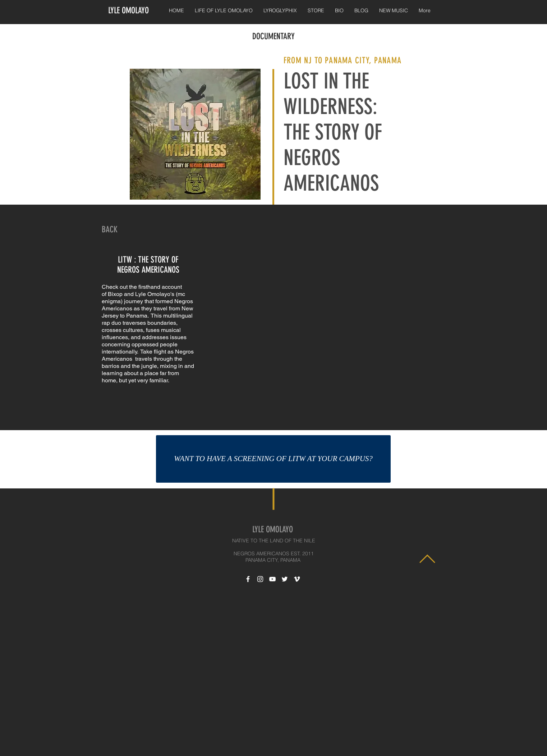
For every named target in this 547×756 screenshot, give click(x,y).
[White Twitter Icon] (285, 579)
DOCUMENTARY (273, 36)
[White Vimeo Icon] (297, 579)
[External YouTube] (322, 325)
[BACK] (110, 230)
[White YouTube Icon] (272, 579)
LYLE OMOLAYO (128, 10)
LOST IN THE (329, 81)
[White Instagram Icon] (260, 579)
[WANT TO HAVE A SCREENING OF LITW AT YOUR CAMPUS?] (273, 459)
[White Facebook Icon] (248, 579)
